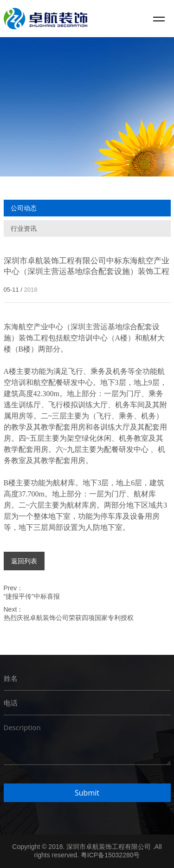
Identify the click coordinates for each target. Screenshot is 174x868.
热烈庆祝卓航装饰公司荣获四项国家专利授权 (69, 618)
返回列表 (24, 561)
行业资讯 (24, 228)
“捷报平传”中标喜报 (32, 596)
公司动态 (24, 208)
